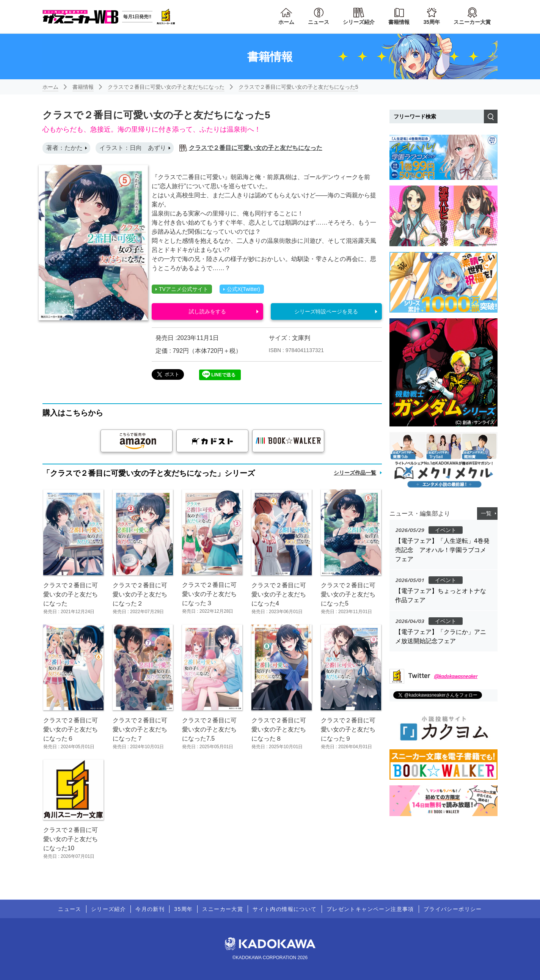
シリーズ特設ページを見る (326, 311)
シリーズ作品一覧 (355, 473)
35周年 (432, 22)
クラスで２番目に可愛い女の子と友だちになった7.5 (209, 729)
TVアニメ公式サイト (182, 289)
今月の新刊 (150, 909)
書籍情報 (399, 22)
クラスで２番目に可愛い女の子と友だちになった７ (140, 729)
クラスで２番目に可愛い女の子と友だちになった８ (279, 729)
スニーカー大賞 (472, 22)
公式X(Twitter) (242, 289)
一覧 (486, 513)
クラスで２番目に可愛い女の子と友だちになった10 (71, 839)
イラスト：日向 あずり (133, 148)
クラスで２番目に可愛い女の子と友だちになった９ (348, 729)
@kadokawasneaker (456, 676)
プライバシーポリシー (453, 909)
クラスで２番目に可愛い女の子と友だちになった (166, 87)
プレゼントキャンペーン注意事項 (370, 909)
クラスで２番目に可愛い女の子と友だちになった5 (298, 87)
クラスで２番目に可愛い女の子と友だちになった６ (71, 729)
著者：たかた (64, 148)
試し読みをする (207, 311)
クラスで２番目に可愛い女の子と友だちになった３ (209, 594)
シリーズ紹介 (359, 22)
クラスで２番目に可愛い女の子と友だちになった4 (279, 594)
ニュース (319, 22)
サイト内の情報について (285, 909)
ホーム (286, 22)
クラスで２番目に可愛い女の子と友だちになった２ (140, 594)
